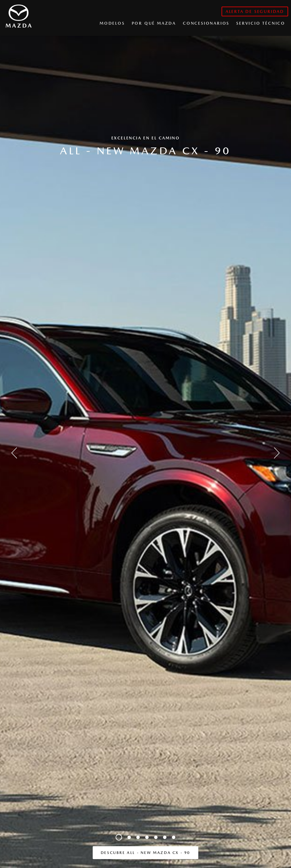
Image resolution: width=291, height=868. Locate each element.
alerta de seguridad (255, 11)
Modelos (112, 23)
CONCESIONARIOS (206, 23)
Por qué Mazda (154, 23)
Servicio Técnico (261, 23)
